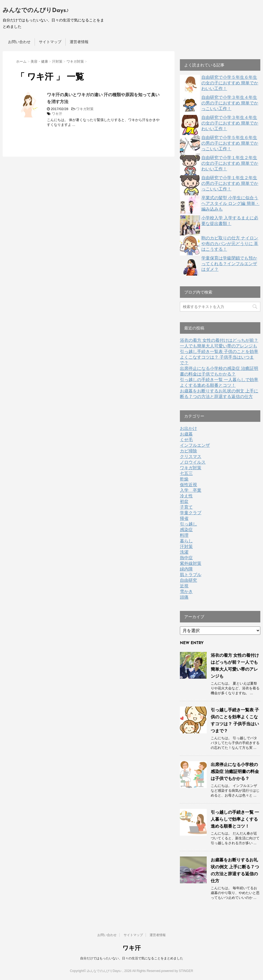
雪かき (186, 592)
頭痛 (184, 597)
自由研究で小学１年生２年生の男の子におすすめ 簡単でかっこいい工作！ (230, 183)
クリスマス (191, 457)
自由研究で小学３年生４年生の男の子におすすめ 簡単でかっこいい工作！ (230, 103)
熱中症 (186, 558)
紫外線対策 (191, 563)
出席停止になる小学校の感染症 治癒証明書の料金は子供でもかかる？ (235, 771)
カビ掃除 (188, 451)
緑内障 (186, 569)
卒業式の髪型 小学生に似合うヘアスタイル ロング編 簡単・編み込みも (230, 203)
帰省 (184, 518)
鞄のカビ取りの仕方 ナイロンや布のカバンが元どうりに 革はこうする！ (230, 244)
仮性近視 (188, 485)
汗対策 (186, 547)
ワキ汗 (57, 114)
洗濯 (184, 552)
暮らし (186, 541)
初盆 (184, 502)
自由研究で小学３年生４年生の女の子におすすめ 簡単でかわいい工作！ (230, 123)
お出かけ (188, 428)
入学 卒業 (191, 490)
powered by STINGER (177, 971)
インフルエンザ (195, 445)
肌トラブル (191, 575)
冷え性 (186, 496)
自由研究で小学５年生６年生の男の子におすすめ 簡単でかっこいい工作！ (230, 143)
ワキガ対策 (85, 109)
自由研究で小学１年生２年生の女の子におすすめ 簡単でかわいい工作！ (230, 163)
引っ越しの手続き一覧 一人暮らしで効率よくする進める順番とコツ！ (235, 819)
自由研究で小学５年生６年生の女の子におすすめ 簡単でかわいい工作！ (230, 83)
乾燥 (184, 479)
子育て (186, 507)
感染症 (186, 530)
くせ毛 (186, 440)
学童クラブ (191, 513)
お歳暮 (186, 434)
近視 (184, 586)
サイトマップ (50, 42)
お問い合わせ (19, 42)
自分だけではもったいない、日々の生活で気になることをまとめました (132, 958)
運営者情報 (79, 42)
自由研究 (188, 580)
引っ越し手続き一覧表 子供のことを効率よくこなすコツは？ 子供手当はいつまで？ (219, 357)
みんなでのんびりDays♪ (36, 11)
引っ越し (188, 524)
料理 (184, 535)
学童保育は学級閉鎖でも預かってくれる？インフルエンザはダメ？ (229, 264)
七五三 (186, 473)
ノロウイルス (193, 462)
